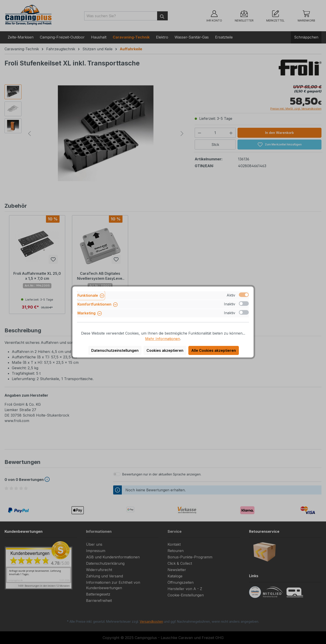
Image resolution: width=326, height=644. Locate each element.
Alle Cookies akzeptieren (214, 350)
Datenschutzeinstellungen (115, 350)
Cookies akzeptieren (165, 350)
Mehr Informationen (163, 339)
